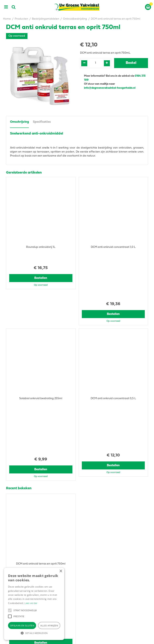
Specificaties (42, 122)
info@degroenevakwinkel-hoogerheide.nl (110, 88)
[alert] (34, 604)
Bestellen (41, 265)
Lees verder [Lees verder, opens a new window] (31, 603)
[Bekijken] (148, 7)
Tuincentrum (88, 587)
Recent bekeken (19, 387)
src (14, 7)
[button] (10, 610)
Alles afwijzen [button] (49, 625)
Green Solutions (102, 638)
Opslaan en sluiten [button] (22, 625)
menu (6, 7)
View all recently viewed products (27, 497)
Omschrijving (19, 122)
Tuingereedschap (91, 591)
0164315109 (91, 530)
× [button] (61, 571)
